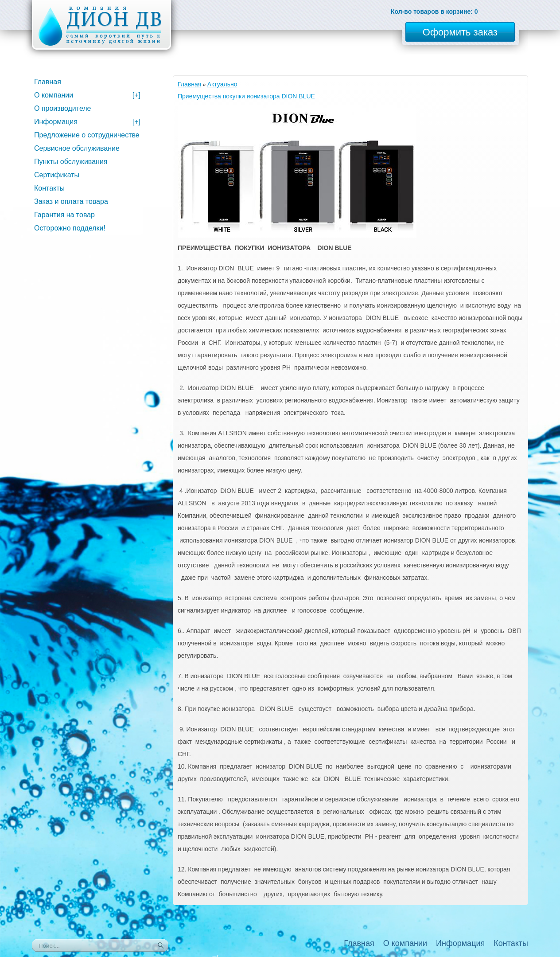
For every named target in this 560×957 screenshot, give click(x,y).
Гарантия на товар (64, 215)
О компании (87, 95)
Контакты (49, 188)
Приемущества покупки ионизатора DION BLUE (246, 96)
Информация (87, 122)
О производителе (63, 108)
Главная (189, 84)
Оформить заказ (460, 32)
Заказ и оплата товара (71, 201)
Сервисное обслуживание (77, 148)
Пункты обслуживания (71, 162)
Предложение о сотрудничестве (87, 135)
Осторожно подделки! (70, 228)
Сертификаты (57, 175)
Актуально (222, 84)
